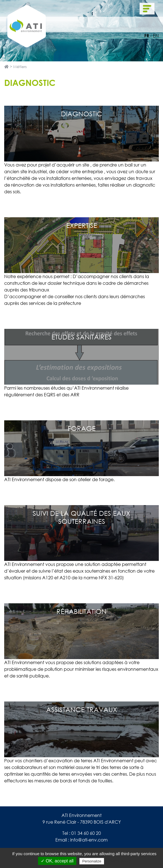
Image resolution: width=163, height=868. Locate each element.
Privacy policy (119, 861)
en (156, 36)
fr (147, 36)
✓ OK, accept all (57, 861)
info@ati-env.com (89, 840)
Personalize (92, 861)
